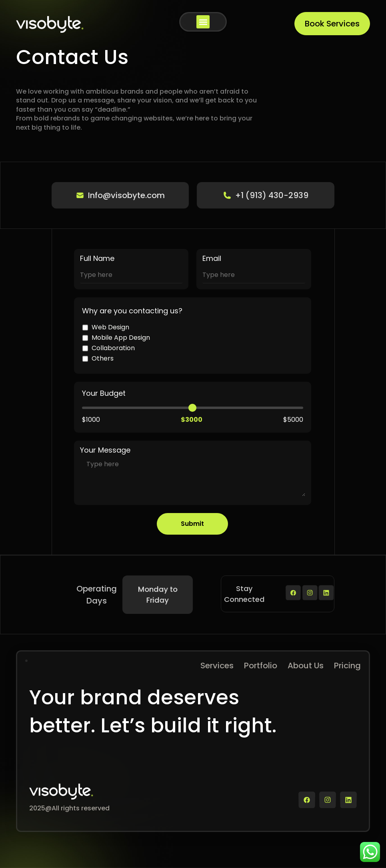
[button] (203, 22)
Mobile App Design (116, 338)
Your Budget (104, 393)
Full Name (97, 259)
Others (98, 359)
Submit (192, 524)
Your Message (105, 450)
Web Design (106, 327)
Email (212, 259)
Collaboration (108, 348)
